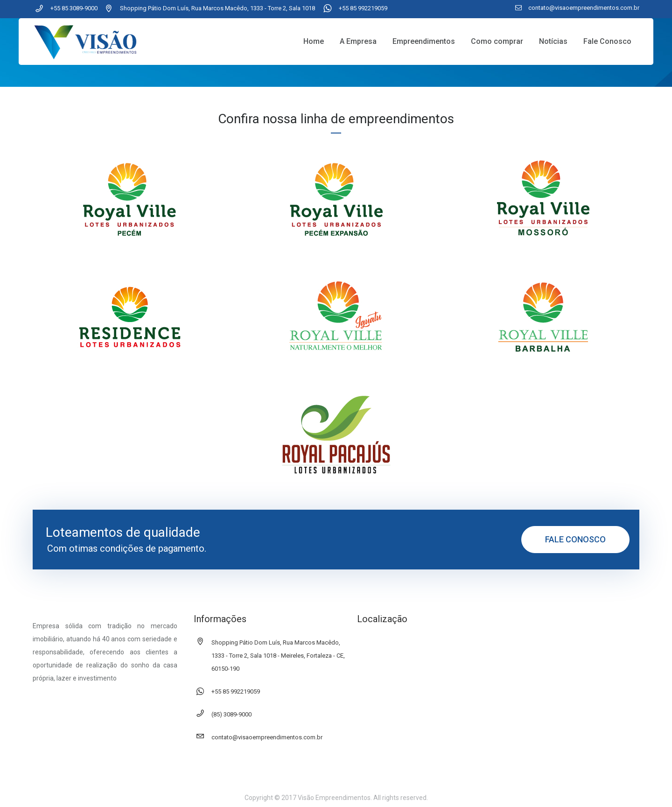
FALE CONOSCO (575, 539)
